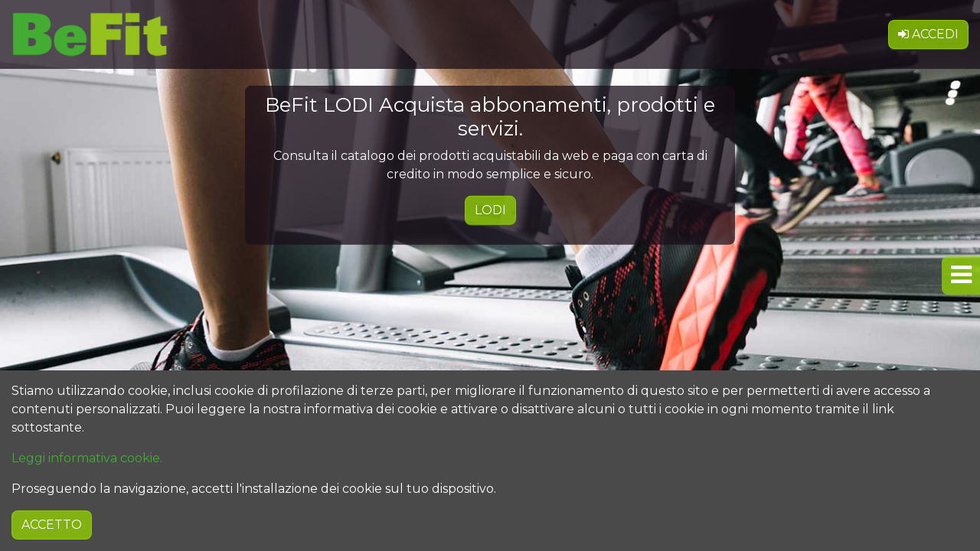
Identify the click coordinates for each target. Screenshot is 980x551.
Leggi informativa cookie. (87, 496)
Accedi (928, 27)
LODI (490, 210)
